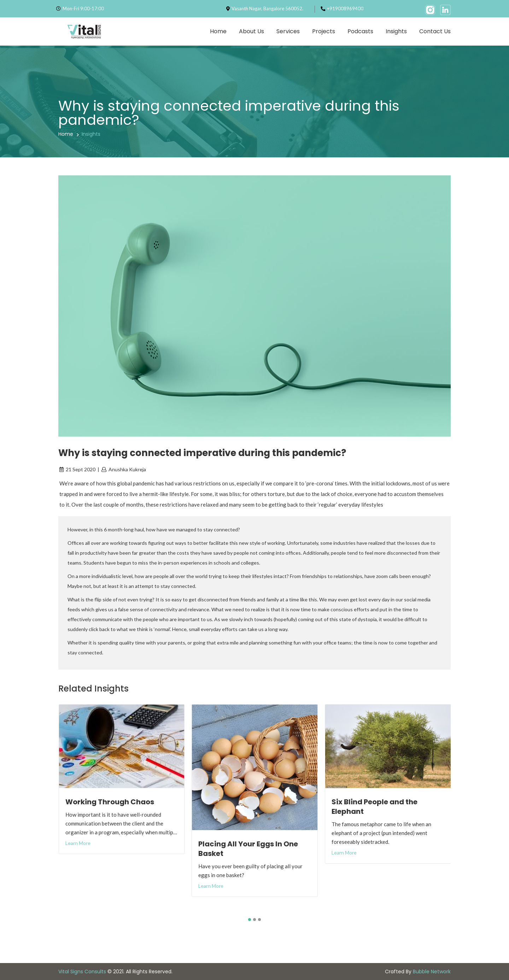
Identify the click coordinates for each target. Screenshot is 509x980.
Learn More (78, 843)
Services (288, 31)
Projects (324, 31)
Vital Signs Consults (82, 972)
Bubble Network (432, 972)
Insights (396, 31)
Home (218, 31)
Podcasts (360, 31)
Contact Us (435, 31)
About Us (251, 31)
